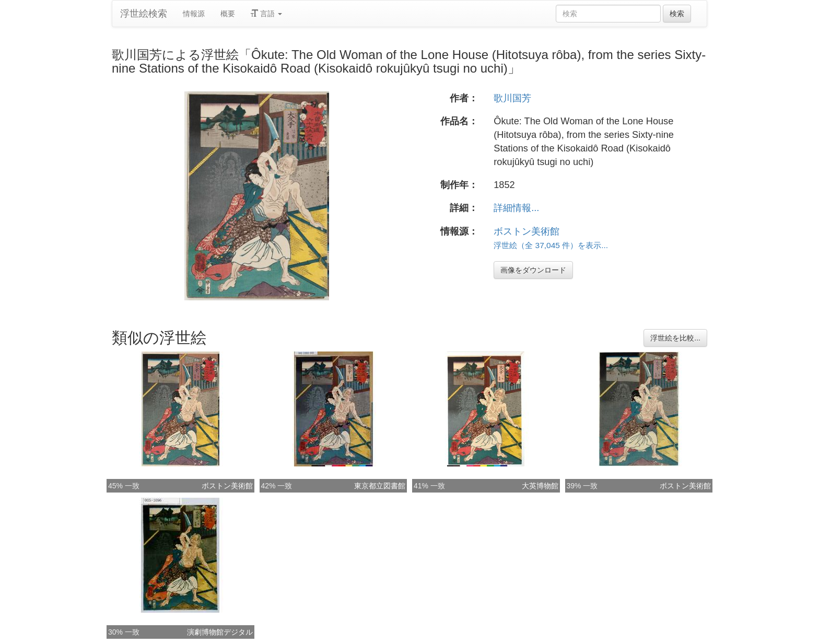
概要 (228, 14)
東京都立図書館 (380, 486)
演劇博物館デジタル (220, 632)
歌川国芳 (512, 98)
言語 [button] (266, 14)
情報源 (194, 14)
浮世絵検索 (144, 14)
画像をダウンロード (533, 270)
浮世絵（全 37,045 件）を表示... (551, 245)
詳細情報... (516, 208)
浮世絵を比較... (675, 338)
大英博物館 (540, 486)
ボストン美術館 (526, 231)
